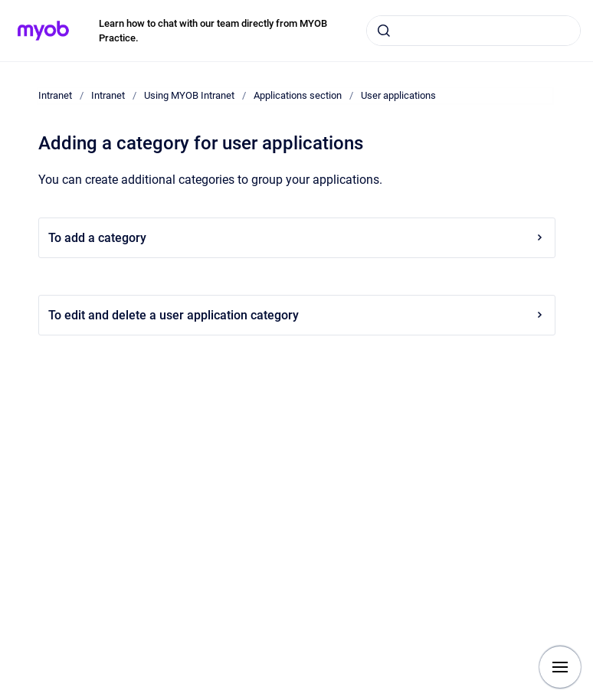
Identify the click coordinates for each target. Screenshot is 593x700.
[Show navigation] (560, 667)
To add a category (297, 238)
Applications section (298, 95)
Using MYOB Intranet (189, 95)
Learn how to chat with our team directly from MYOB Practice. (213, 31)
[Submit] (384, 31)
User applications (398, 95)
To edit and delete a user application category (297, 315)
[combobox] (473, 31)
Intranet (55, 95)
